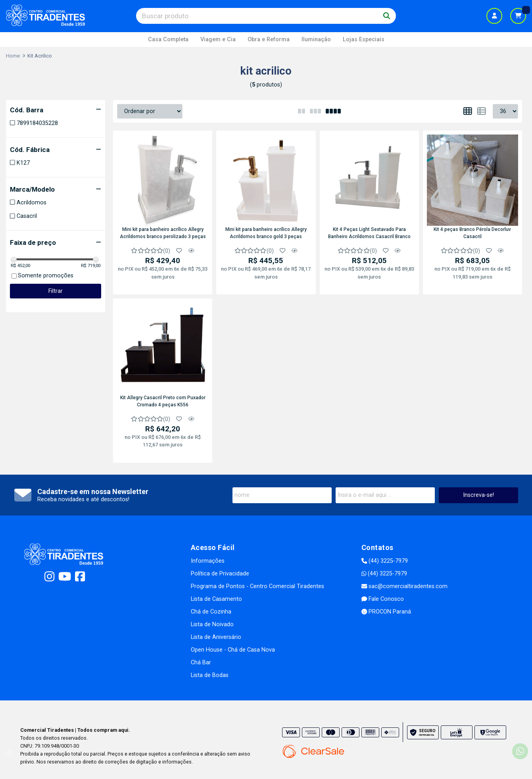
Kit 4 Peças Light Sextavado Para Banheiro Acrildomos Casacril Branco (369, 233)
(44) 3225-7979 (385, 561)
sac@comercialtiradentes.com (404, 586)
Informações (208, 561)
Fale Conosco (383, 599)
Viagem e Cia (218, 39)
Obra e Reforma (269, 39)
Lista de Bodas (210, 675)
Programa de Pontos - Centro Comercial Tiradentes (257, 586)
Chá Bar (201, 663)
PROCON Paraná (386, 612)
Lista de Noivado (212, 624)
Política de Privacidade (220, 574)
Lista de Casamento (216, 599)
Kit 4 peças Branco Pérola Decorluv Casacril (472, 233)
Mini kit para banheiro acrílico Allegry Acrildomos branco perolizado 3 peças (163, 233)
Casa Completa (168, 39)
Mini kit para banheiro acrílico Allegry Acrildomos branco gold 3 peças (266, 233)
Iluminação (316, 39)
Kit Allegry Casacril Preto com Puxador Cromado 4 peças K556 (163, 401)
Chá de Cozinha (211, 612)
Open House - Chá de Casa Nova (233, 650)
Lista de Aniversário (216, 637)
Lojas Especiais (364, 39)
